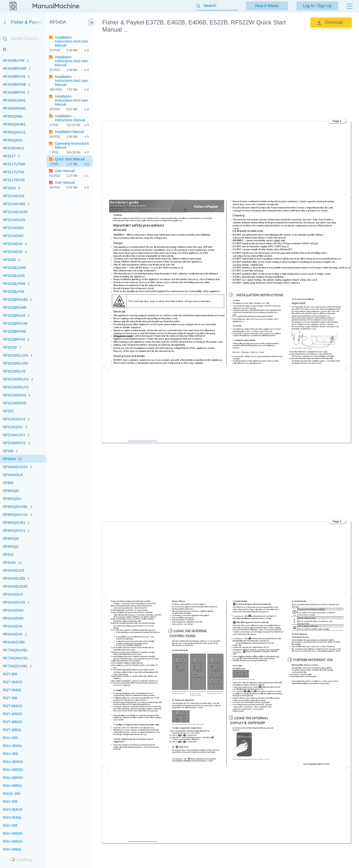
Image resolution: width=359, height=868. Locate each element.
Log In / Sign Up (317, 6)
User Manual (65, 171)
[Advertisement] (226, 78)
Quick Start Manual (70, 159)
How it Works (267, 6)
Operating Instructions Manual (72, 145)
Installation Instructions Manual (70, 118)
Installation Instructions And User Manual (71, 41)
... (126, 30)
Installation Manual (69, 132)
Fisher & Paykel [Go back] (13, 22)
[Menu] (350, 6)
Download (334, 22)
